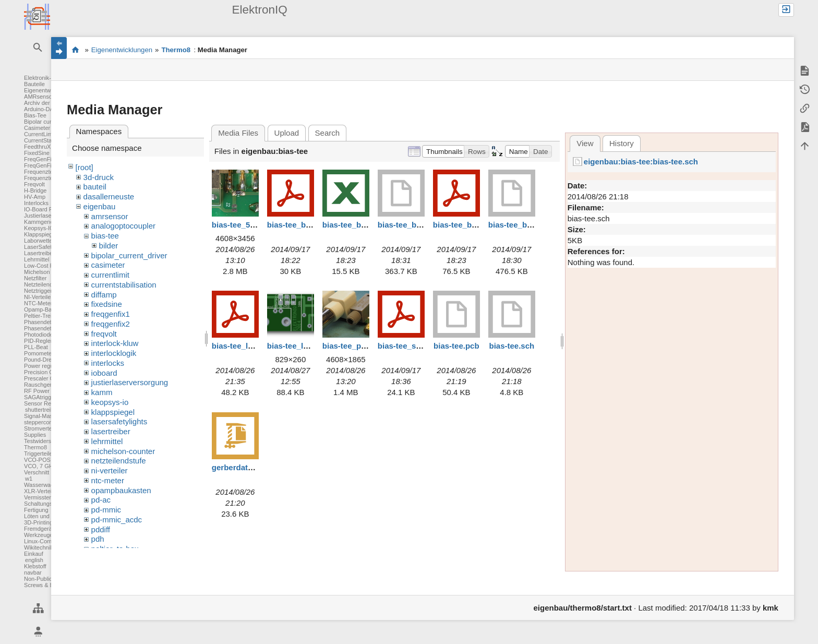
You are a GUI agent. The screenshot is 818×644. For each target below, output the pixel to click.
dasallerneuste (109, 196)
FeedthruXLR (41, 147)
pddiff (101, 529)
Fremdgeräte (40, 529)
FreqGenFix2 (41, 165)
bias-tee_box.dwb (411, 225)
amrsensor (110, 216)
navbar (33, 573)
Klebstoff (35, 566)
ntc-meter (108, 480)
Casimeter (37, 128)
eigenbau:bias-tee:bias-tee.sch (641, 162)
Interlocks (36, 203)
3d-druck (99, 177)
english (34, 560)
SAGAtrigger (40, 397)
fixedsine (107, 304)
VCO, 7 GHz (40, 466)
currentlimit (110, 275)
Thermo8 (35, 447)
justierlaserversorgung (130, 382)
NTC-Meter (38, 303)
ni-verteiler (110, 470)
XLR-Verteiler (41, 491)
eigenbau (100, 206)
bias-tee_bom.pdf (299, 225)
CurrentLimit (40, 134)
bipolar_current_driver (129, 255)
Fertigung (36, 510)
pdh (98, 539)
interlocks (108, 363)
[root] (85, 167)
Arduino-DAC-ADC (48, 109)
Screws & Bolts (43, 585)
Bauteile (34, 84)
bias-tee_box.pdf (464, 225)
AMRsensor (39, 97)
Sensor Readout (45, 403)
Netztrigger (38, 291)
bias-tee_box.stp (519, 225)
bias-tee (105, 236)
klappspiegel (113, 412)
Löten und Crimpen (49, 516)
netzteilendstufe (119, 461)
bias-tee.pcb (456, 346)
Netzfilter (35, 278)
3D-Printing (38, 522)
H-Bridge (35, 190)
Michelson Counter (48, 272)
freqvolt (104, 334)
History (622, 143)
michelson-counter (123, 451)
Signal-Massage (45, 416)
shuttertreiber (42, 410)
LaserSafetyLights (47, 247)
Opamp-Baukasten (48, 309)
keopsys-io (110, 402)
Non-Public (38, 579)
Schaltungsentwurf (48, 504)
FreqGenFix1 (41, 159)
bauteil (95, 187)
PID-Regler (38, 341)
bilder (109, 246)
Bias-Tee (35, 115)
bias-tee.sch (512, 346)
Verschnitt (37, 472)
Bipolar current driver (51, 122)
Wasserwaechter (45, 485)
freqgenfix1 (111, 314)
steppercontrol (42, 422)
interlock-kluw (115, 343)
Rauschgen (39, 385)
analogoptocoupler (123, 226)
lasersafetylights (119, 421)
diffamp (104, 295)
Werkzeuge (38, 535)
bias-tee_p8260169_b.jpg (369, 346)
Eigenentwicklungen (50, 90)
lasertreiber (111, 431)
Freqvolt (34, 184)
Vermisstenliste (43, 497)
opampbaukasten (121, 490)
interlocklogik (114, 353)
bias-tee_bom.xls (354, 225)
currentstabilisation (124, 285)
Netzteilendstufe (45, 284)
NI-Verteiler (38, 297)
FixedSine (37, 153)
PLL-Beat (36, 347)
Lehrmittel (37, 259)
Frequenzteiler (42, 172)
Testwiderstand (43, 441)
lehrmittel (107, 441)
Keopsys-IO (39, 228)
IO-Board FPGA (44, 209)
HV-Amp (35, 197)
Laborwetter (39, 241)
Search (328, 133)
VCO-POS (37, 460)
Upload (287, 133)
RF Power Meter (45, 391)
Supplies (35, 435)
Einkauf (34, 554)
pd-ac (101, 500)
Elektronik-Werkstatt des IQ (75, 50)
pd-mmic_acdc (117, 520)
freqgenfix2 (111, 324)
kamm (102, 392)
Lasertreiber (39, 253)
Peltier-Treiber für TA (50, 316)
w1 (29, 479)
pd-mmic (106, 510)
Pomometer (39, 353)
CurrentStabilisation (49, 140)
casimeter (108, 265)
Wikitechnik (39, 547)
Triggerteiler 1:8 (44, 454)
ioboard (104, 373)
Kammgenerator (45, 222)
